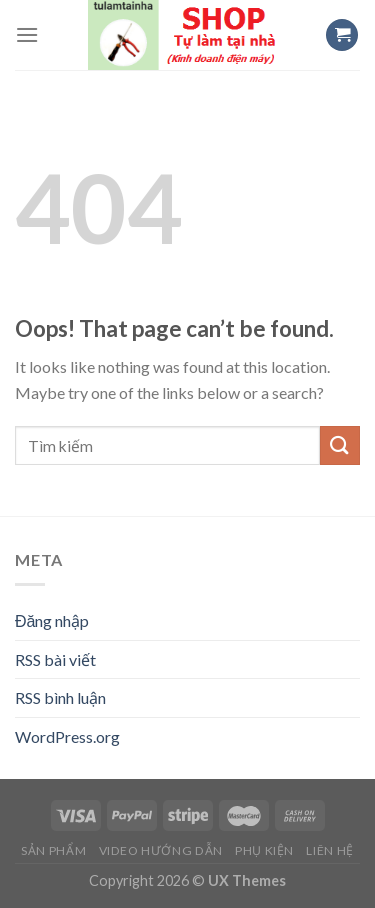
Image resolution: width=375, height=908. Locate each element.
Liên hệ (329, 850)
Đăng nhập (52, 620)
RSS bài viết (55, 659)
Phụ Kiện (264, 850)
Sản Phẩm (53, 850)
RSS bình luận (60, 697)
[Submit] (340, 445)
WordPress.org (67, 736)
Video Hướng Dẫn (161, 850)
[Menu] (27, 34)
